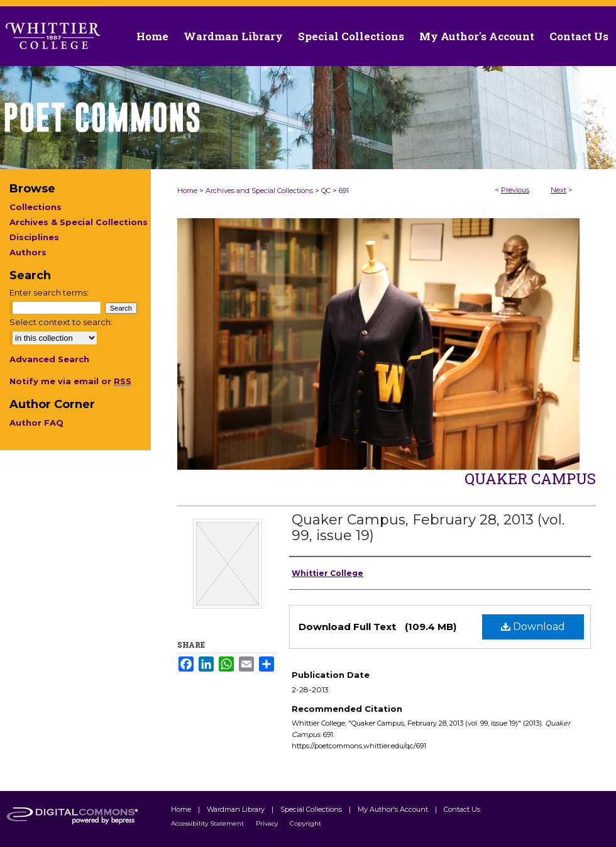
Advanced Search (49, 359)
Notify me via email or (70, 381)
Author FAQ (36, 423)
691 (344, 191)
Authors (28, 252)
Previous (515, 190)
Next (558, 190)
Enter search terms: (49, 292)
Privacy (268, 823)
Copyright (305, 823)
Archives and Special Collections (259, 191)
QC (326, 191)
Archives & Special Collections (79, 222)
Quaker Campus (530, 479)
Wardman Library (237, 809)
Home (187, 191)
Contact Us (579, 36)
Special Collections (312, 809)
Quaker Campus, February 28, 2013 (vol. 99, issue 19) (428, 528)
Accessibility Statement (208, 823)
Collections (36, 207)
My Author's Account (394, 809)
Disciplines (34, 237)
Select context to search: (61, 322)
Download (533, 627)
